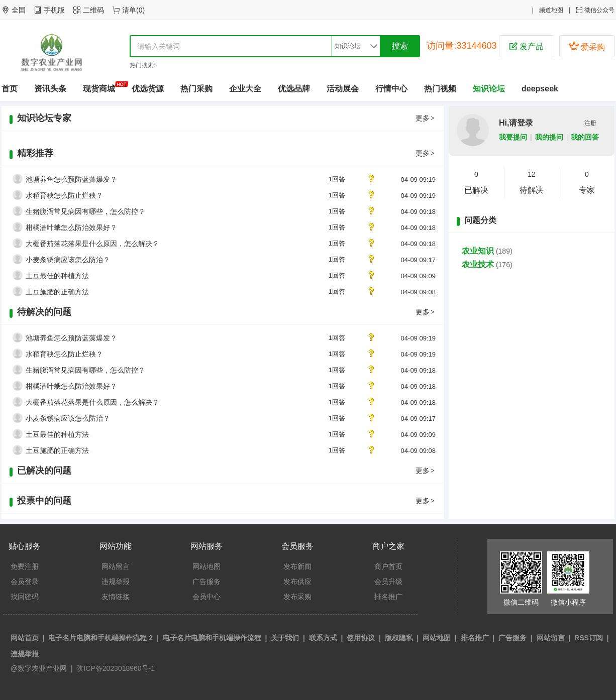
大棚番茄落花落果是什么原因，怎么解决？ (92, 244)
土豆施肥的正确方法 (57, 292)
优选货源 (148, 89)
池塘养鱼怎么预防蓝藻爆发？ (71, 179)
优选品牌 (294, 89)
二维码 (93, 10)
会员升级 (388, 581)
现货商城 (99, 89)
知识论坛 (489, 89)
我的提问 (549, 137)
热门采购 (196, 89)
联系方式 (323, 638)
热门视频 (440, 89)
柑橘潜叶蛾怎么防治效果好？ (71, 227)
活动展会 (343, 89)
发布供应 (297, 581)
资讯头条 (50, 89)
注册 (590, 123)
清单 (129, 10)
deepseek (540, 89)
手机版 (54, 10)
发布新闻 (297, 566)
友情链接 (116, 597)
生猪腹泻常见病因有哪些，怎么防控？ (85, 211)
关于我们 (285, 638)
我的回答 (585, 137)
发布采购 (297, 597)
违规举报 (116, 581)
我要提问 (513, 137)
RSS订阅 (589, 638)
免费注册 (25, 566)
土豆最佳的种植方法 (57, 276)
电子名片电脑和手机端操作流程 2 (100, 638)
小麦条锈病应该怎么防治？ (68, 260)
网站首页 (25, 638)
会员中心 (207, 597)
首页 (10, 89)
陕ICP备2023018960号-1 (115, 668)
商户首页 (388, 566)
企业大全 (245, 89)
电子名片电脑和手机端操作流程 (212, 638)
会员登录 (25, 581)
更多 (426, 118)
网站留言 (116, 566)
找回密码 (25, 597)
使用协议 (361, 638)
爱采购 (587, 46)
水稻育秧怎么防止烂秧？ (64, 195)
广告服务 (207, 581)
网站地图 (207, 566)
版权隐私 (399, 638)
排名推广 (388, 597)
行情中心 (391, 89)
